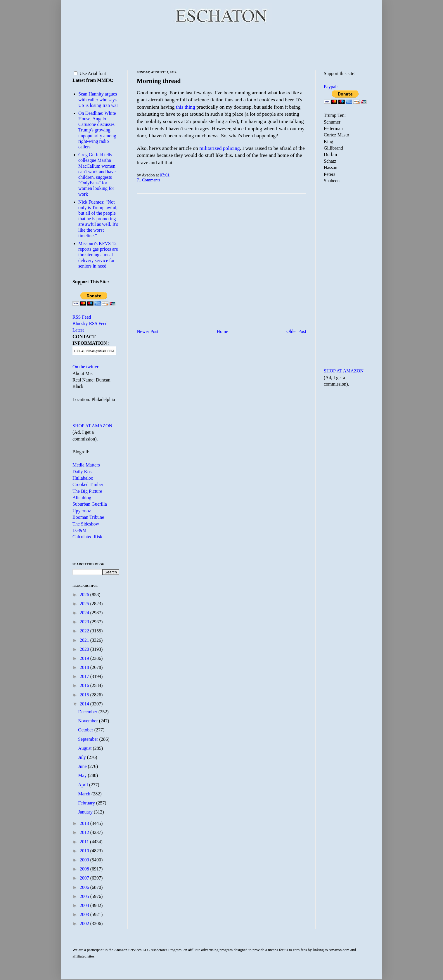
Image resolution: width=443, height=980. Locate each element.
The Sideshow (86, 524)
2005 (85, 896)
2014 (85, 704)
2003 (85, 914)
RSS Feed (82, 317)
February (87, 803)
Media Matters (86, 465)
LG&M (79, 530)
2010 (85, 851)
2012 (85, 832)
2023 (85, 622)
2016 (85, 685)
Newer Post (148, 331)
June (83, 766)
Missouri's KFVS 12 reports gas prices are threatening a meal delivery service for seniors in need (98, 255)
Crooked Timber (88, 484)
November (89, 721)
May (83, 775)
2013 (85, 823)
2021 (85, 640)
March (85, 794)
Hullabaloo (83, 478)
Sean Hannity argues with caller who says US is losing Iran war (98, 99)
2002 (85, 923)
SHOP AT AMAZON (92, 426)
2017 (85, 676)
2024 (85, 613)
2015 (85, 695)
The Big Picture (87, 491)
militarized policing (219, 148)
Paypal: (331, 87)
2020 (85, 649)
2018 (85, 667)
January (86, 812)
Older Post (296, 331)
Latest (78, 330)
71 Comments (148, 180)
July (83, 757)
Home (223, 331)
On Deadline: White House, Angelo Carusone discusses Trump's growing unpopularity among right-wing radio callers (97, 130)
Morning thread (159, 81)
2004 (85, 905)
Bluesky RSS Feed (90, 324)
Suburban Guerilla (90, 504)
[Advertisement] (221, 47)
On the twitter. (86, 367)
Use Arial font (90, 73)
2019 (85, 658)
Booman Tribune (88, 517)
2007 (85, 878)
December (88, 712)
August (85, 748)
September (89, 739)
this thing (186, 107)
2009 (85, 860)
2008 (85, 869)
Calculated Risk (87, 537)
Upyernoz (82, 511)
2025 (85, 604)
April (84, 785)
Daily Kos (82, 472)
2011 (85, 842)
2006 (85, 887)
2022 (85, 631)
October (86, 730)
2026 (85, 595)
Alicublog (82, 498)
